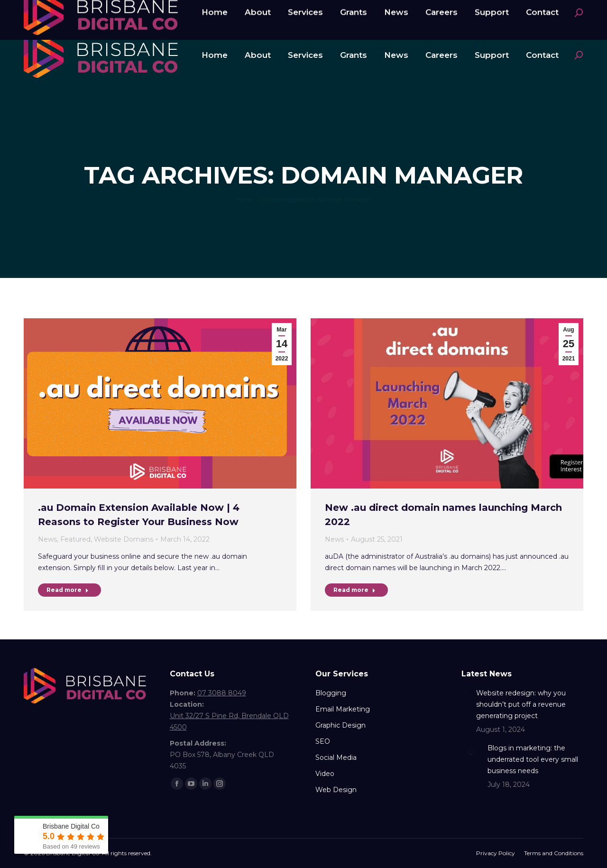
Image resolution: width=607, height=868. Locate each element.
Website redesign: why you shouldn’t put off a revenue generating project (521, 704)
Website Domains (124, 539)
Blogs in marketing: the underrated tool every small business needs (533, 759)
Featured (75, 539)
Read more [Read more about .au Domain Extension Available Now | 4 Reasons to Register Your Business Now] (68, 590)
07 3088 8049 (59, 11)
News (47, 539)
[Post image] (465, 691)
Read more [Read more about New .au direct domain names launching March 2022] (354, 590)
